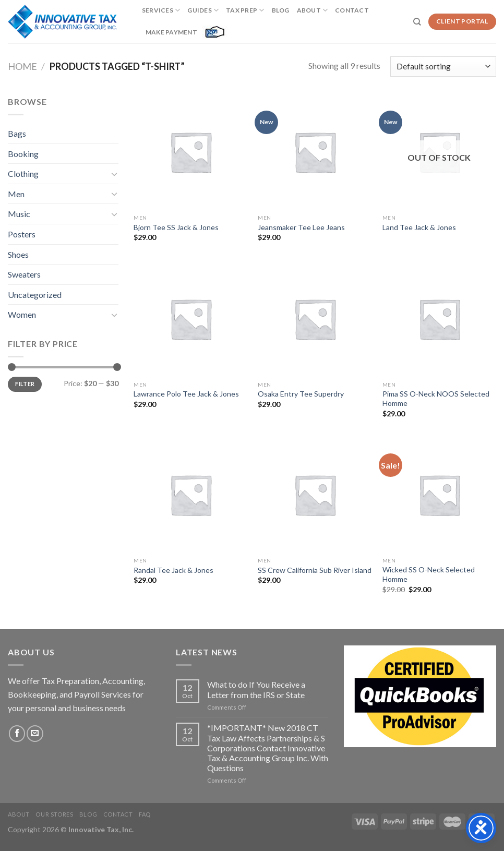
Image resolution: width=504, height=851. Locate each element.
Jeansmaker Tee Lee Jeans (301, 227)
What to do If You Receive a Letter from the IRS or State (256, 689)
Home (22, 66)
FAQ (145, 814)
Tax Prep (245, 10)
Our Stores (54, 814)
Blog (281, 10)
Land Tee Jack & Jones (419, 227)
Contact (352, 10)
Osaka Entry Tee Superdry (301, 394)
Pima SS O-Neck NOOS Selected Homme (436, 398)
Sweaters (24, 274)
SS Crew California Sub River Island (315, 570)
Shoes (18, 254)
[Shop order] (443, 67)
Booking (23, 154)
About (313, 10)
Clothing (23, 173)
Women (22, 314)
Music (19, 214)
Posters (22, 234)
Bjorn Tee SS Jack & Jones (176, 227)
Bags (17, 133)
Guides (203, 10)
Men (16, 194)
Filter (25, 384)
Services (161, 10)
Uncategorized (35, 295)
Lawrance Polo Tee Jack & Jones (186, 394)
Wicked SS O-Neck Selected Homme (429, 574)
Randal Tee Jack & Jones (173, 570)
